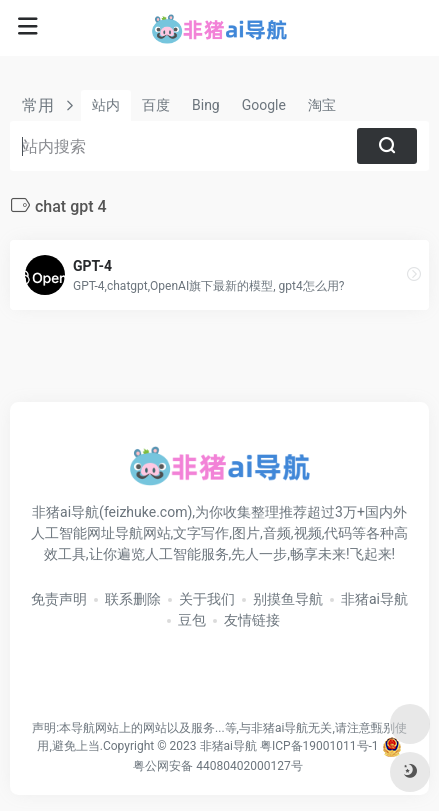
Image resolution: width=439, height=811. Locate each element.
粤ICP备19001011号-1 (319, 746)
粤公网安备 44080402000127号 (217, 766)
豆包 (192, 620)
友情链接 (252, 620)
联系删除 (133, 599)
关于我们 (207, 599)
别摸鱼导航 (288, 599)
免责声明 (59, 599)
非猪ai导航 (374, 599)
